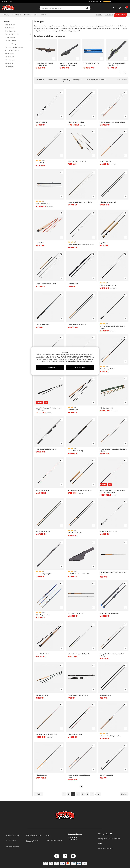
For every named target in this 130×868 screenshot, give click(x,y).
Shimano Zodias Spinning (108, 285)
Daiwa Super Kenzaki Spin (108, 202)
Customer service (93, 2)
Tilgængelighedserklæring (55, 840)
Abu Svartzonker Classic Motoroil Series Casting (112, 327)
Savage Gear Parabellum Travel (46, 284)
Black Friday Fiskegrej (105, 848)
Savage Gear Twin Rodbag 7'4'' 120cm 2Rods (44, 64)
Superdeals (121, 15)
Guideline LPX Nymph (42, 695)
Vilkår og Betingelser (13, 847)
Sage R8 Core (104, 243)
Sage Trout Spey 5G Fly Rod (77, 161)
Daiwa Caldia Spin (41, 775)
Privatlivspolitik (11, 840)
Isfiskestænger (17, 60)
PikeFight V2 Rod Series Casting (46, 449)
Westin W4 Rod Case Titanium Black (79, 574)
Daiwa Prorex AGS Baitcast (76, 122)
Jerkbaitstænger (10, 31)
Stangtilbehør (17, 63)
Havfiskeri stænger (17, 44)
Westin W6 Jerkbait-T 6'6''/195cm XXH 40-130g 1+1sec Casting (112, 491)
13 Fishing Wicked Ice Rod (108, 531)
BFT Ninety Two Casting (75, 451)
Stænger (16, 21)
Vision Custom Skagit (42, 204)
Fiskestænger (9, 57)
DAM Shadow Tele (105, 161)
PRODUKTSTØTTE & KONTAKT (33, 841)
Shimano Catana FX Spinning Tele (110, 736)
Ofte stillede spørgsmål (34, 835)
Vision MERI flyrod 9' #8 (91, 63)
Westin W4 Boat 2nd (42, 654)
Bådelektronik (16, 15)
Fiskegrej (6, 15)
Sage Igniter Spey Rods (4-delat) (46, 734)
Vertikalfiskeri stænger (12, 50)
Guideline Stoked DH (106, 408)
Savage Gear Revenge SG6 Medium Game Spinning (113, 450)
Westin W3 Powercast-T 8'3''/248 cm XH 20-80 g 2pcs (49, 409)
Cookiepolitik (87, 361)
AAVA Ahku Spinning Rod (44, 574)
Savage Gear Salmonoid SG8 (77, 324)
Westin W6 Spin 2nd (42, 490)
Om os (48, 835)
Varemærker (109, 15)
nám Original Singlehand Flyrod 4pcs (79, 490)
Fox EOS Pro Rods (105, 695)
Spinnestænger (10, 25)
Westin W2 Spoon (41, 122)
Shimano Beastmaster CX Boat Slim (79, 654)
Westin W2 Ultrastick (106, 775)
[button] (114, 2)
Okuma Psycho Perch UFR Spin (78, 695)
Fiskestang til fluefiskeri (17, 34)
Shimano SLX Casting (42, 324)
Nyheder (99, 15)
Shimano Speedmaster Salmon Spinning (112, 122)
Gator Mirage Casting (42, 615)
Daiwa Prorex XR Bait (74, 533)
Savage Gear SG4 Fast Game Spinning (80, 202)
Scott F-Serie (40, 243)
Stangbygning (9, 66)
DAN (8, 2)
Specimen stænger (17, 41)
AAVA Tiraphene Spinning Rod (109, 613)
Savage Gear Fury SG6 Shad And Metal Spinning (112, 655)
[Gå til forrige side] (38, 794)
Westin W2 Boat (73, 284)
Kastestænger (9, 28)
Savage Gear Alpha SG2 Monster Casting (81, 244)
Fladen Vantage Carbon (107, 369)
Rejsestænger (9, 53)
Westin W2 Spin (41, 163)
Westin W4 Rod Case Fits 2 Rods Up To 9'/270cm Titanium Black (68, 64)
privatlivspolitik (75, 361)
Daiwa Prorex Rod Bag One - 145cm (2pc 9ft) (117, 64)
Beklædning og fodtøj (31, 15)
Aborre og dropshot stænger (14, 47)
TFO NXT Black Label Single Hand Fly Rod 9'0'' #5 (113, 573)
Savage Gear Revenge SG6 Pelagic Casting (79, 776)
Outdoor (43, 15)
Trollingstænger (10, 37)
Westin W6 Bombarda (43, 531)
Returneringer (72, 838)
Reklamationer (73, 839)
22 (98, 794)
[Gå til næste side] (124, 794)
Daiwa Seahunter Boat (75, 734)
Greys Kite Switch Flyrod (75, 613)
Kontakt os (72, 836)
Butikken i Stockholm (13, 835)
